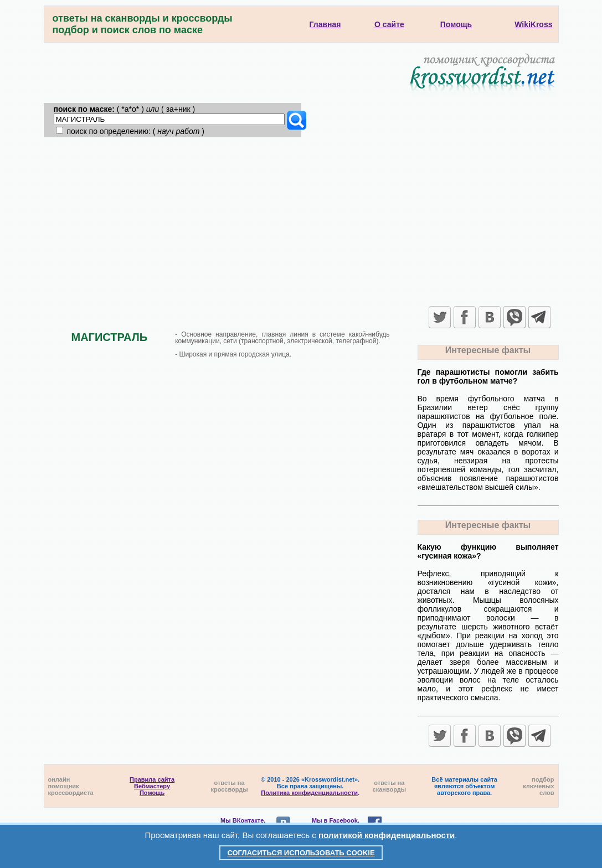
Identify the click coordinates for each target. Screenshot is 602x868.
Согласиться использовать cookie (301, 853)
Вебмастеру (152, 786)
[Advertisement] (301, 220)
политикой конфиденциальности (387, 835)
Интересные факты (488, 350)
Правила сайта (152, 779)
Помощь (152, 793)
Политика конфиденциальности (309, 793)
